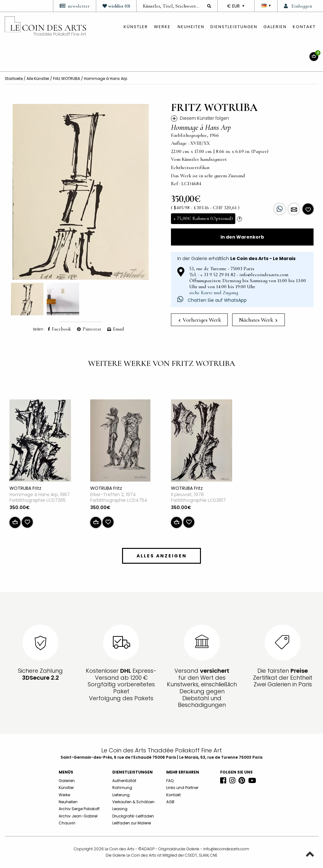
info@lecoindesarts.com (226, 849)
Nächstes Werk (258, 320)
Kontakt (304, 27)
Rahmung (122, 788)
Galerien (275, 27)
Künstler (66, 788)
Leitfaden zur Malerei (132, 823)
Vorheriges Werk (200, 320)
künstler (136, 27)
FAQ (170, 781)
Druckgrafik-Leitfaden (133, 816)
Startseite (14, 79)
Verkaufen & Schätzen (133, 802)
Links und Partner (182, 788)
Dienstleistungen (234, 27)
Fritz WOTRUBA (67, 79)
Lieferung (121, 795)
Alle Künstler (38, 79)
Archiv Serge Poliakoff (79, 809)
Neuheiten (191, 27)
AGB (170, 802)
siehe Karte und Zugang (214, 293)
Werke (162, 27)
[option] (81, 192)
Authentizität (124, 781)
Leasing (120, 809)
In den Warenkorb (242, 237)
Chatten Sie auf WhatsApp (212, 300)
